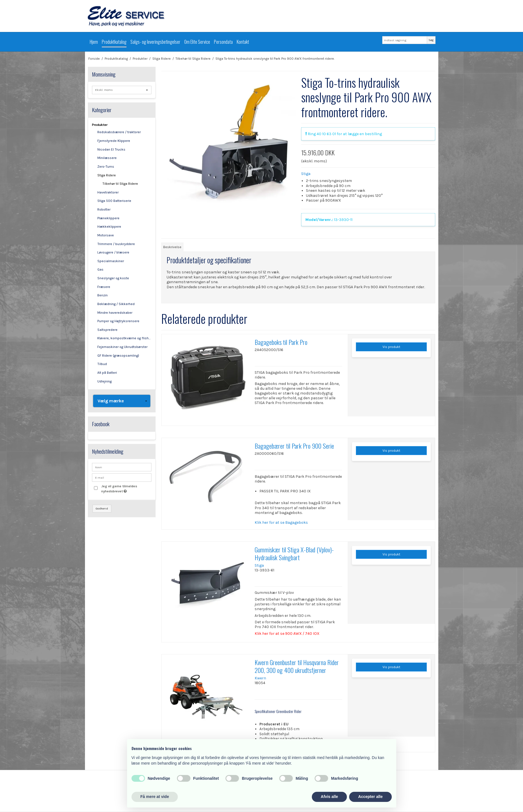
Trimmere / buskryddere (116, 244)
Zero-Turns (106, 167)
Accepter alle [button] (370, 797)
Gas (100, 269)
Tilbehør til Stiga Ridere (120, 184)
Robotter (104, 209)
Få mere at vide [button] (155, 797)
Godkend (102, 508)
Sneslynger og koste (113, 278)
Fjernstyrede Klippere (114, 141)
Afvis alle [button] (329, 797)
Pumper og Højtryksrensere (118, 321)
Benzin (102, 295)
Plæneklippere (108, 218)
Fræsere (104, 287)
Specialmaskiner (111, 261)
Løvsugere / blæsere (113, 252)
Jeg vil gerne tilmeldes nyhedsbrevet (126, 488)
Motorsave (106, 235)
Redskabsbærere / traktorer (119, 132)
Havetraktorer (108, 192)
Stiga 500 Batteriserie (114, 201)
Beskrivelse (172, 247)
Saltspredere (107, 330)
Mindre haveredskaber (115, 313)
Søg (431, 40)
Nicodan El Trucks (111, 149)
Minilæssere (107, 158)
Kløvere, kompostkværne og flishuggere (124, 338)
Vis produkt (391, 347)
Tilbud (102, 364)
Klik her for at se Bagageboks (281, 523)
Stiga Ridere (107, 175)
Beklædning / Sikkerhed (116, 304)
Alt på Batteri (107, 373)
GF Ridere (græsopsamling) (118, 356)
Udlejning (104, 381)
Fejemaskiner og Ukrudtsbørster (122, 347)
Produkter (100, 125)
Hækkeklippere (109, 227)
